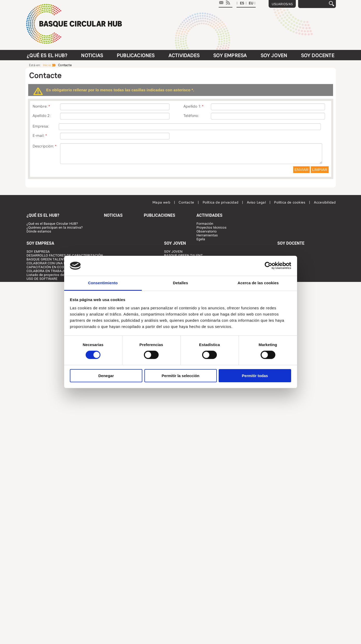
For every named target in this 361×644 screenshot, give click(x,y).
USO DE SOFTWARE (42, 279)
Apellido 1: (192, 106)
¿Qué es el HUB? (47, 55)
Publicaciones (136, 55)
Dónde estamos (39, 231)
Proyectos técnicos (211, 227)
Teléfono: (191, 116)
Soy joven (274, 55)
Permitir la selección (181, 376)
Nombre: (40, 106)
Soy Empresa (230, 55)
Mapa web (162, 202)
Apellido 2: (42, 116)
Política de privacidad (221, 202)
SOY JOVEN (173, 252)
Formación (205, 224)
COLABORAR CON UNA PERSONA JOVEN (59, 263)
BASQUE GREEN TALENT (46, 259)
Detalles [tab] (180, 283)
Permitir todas (255, 376)
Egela (201, 239)
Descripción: (43, 146)
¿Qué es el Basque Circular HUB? (52, 224)
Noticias (92, 55)
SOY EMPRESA (38, 252)
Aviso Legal (257, 202)
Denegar (106, 376)
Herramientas (207, 235)
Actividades (184, 55)
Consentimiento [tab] (103, 283)
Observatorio (207, 231)
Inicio (47, 65)
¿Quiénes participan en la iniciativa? (55, 227)
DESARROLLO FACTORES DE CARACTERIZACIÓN (65, 255)
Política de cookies (290, 202)
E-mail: (38, 136)
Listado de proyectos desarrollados (54, 275)
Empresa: (41, 126)
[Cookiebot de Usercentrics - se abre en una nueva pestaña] (268, 266)
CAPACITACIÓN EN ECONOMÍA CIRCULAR (60, 267)
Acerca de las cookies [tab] (258, 283)
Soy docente (318, 55)
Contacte (187, 202)
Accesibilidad (325, 202)
